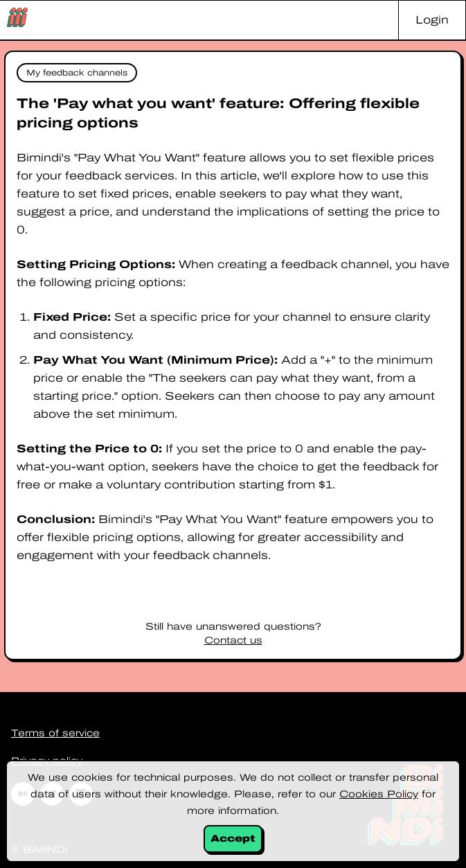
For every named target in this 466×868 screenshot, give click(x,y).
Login (432, 20)
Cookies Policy (379, 794)
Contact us (233, 640)
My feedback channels (77, 73)
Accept (233, 839)
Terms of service (55, 733)
